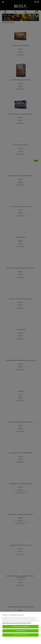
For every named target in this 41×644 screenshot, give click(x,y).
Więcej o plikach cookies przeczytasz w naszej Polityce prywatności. (17, 623)
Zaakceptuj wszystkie (20, 635)
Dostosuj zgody (21, 631)
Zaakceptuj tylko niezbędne (20, 627)
